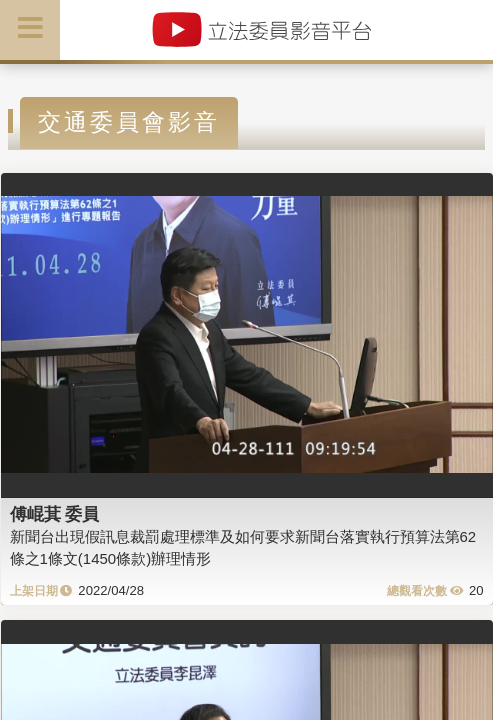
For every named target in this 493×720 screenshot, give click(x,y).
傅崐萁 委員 (55, 514)
